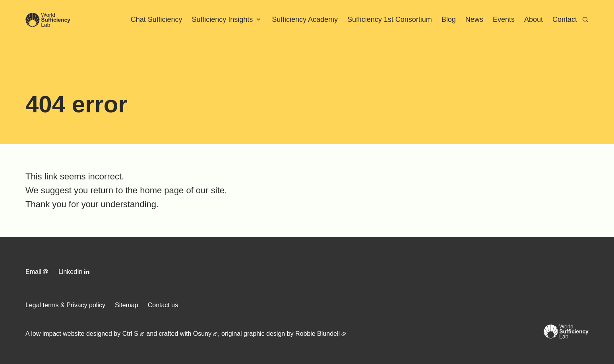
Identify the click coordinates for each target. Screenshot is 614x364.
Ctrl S (130, 334)
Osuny (202, 334)
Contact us (163, 305)
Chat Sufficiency (157, 19)
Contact (565, 19)
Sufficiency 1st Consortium (390, 19)
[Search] (585, 19)
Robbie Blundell (318, 334)
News (474, 19)
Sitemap (127, 305)
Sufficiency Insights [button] (223, 19)
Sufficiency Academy (305, 19)
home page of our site (182, 190)
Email (33, 272)
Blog (449, 19)
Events (504, 19)
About (534, 19)
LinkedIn (71, 272)
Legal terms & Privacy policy (65, 305)
